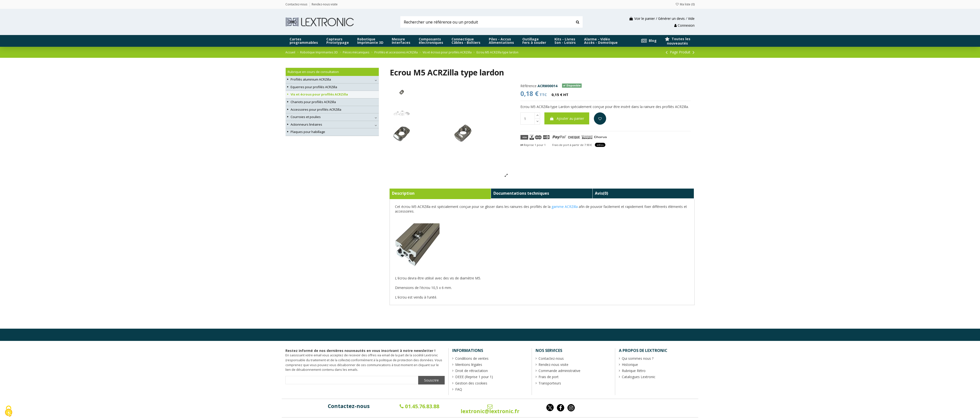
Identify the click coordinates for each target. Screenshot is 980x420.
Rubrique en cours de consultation (313, 72)
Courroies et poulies (306, 117)
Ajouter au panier (567, 118)
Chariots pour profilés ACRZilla (313, 102)
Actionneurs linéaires (306, 124)
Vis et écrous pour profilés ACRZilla (319, 94)
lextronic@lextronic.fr (490, 409)
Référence (528, 86)
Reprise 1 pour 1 (533, 145)
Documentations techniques (521, 193)
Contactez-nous (349, 406)
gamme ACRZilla (565, 207)
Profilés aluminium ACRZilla (311, 79)
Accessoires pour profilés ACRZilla (316, 109)
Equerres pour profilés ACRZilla (314, 87)
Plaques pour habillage (308, 132)
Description (403, 193)
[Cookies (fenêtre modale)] (9, 412)
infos (600, 145)
